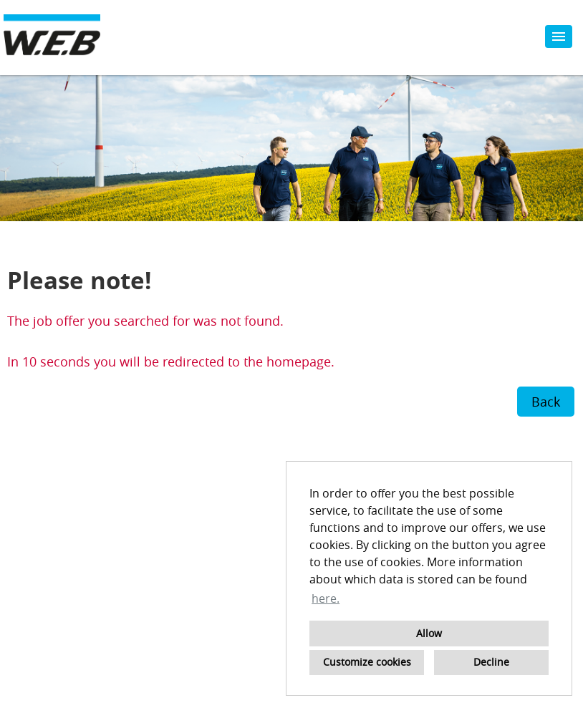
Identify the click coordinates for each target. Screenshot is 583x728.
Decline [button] (491, 662)
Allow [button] (429, 633)
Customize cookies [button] (367, 662)
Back (546, 402)
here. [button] (326, 598)
